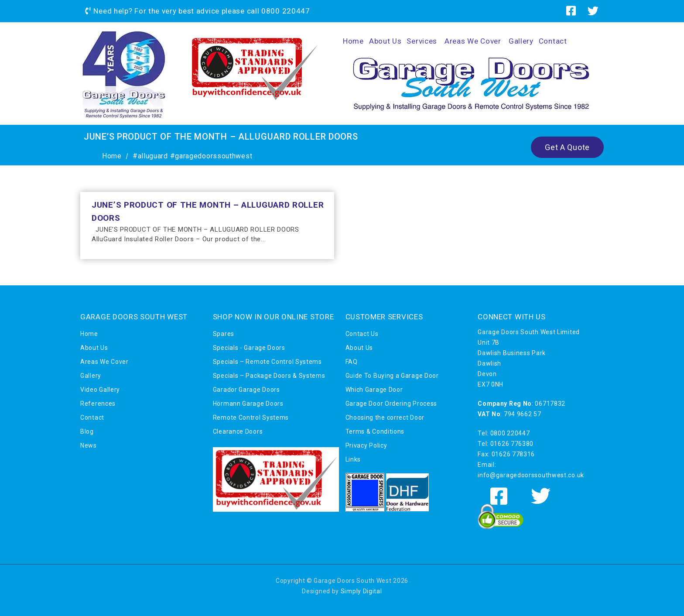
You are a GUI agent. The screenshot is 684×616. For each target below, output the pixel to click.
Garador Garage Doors (246, 390)
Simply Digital (361, 591)
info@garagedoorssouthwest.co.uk (531, 475)
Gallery (521, 41)
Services (422, 41)
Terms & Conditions (375, 431)
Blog (87, 431)
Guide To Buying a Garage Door (392, 376)
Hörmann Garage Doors (248, 404)
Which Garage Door (374, 390)
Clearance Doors (238, 431)
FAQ (352, 362)
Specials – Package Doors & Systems (269, 376)
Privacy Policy (366, 445)
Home (353, 41)
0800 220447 (286, 11)
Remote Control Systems (251, 418)
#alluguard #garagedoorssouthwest (192, 156)
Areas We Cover (473, 41)
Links (353, 459)
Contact (553, 41)
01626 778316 (513, 454)
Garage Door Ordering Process (392, 404)
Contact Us (362, 334)
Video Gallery (100, 390)
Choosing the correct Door (385, 418)
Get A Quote (567, 147)
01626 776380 (512, 444)
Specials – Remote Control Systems (267, 362)
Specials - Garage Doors (249, 348)
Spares (224, 334)
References (98, 404)
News (89, 445)
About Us (385, 41)
